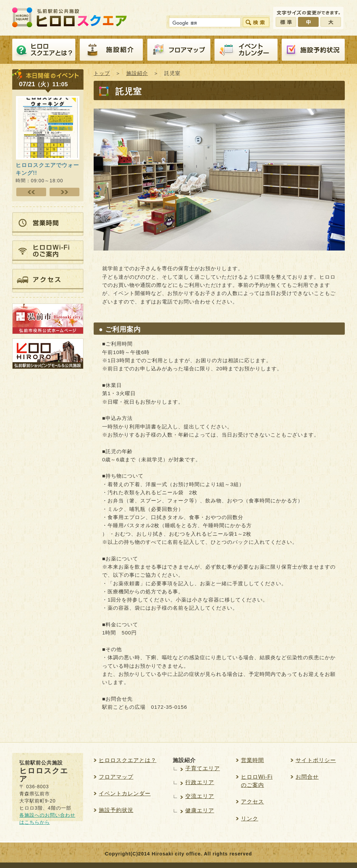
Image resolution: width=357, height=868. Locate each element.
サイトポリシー (316, 760)
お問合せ (307, 777)
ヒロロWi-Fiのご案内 (257, 781)
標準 (286, 22)
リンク (250, 819)
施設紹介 (111, 50)
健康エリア (200, 810)
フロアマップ (179, 50)
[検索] (204, 23)
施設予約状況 (116, 810)
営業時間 (252, 760)
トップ (102, 73)
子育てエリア (203, 768)
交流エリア (200, 796)
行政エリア (200, 782)
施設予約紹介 (313, 50)
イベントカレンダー (246, 50)
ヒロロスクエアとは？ (44, 50)
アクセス (252, 802)
